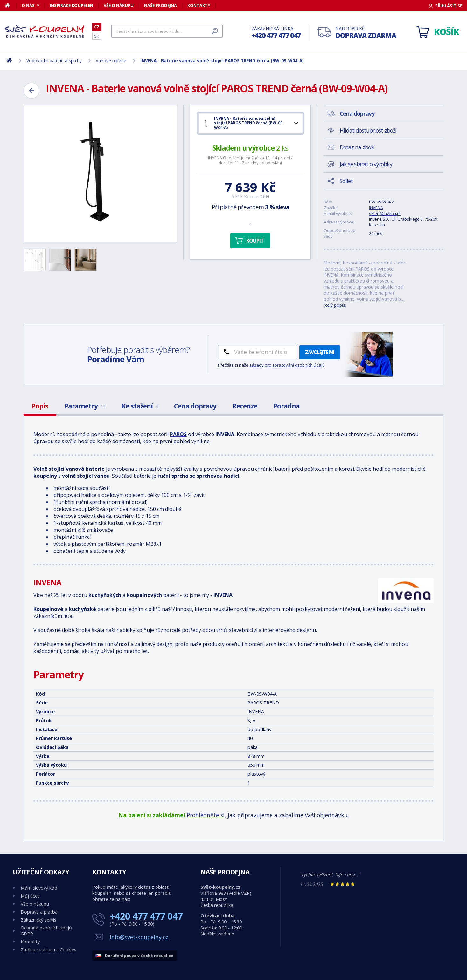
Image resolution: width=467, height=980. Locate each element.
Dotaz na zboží (357, 147)
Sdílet (346, 181)
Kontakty (199, 5)
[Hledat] (167, 31)
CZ (97, 27)
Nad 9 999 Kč (366, 33)
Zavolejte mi (320, 352)
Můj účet (30, 896)
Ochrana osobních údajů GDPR (46, 931)
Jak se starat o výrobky (366, 164)
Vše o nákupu (119, 5)
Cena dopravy (195, 406)
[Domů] (11, 5)
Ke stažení (140, 406)
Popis (40, 406)
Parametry (85, 406)
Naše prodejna (160, 5)
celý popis (335, 305)
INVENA (376, 208)
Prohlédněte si (206, 815)
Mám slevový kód (39, 888)
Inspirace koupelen (71, 5)
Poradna (286, 406)
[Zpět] (31, 91)
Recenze (245, 406)
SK (97, 36)
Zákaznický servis (38, 920)
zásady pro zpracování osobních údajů (287, 365)
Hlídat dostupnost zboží (368, 130)
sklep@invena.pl (385, 213)
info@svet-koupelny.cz (139, 937)
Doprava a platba (39, 912)
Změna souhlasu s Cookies (49, 950)
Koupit (255, 241)
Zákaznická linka (276, 33)
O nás (28, 5)
